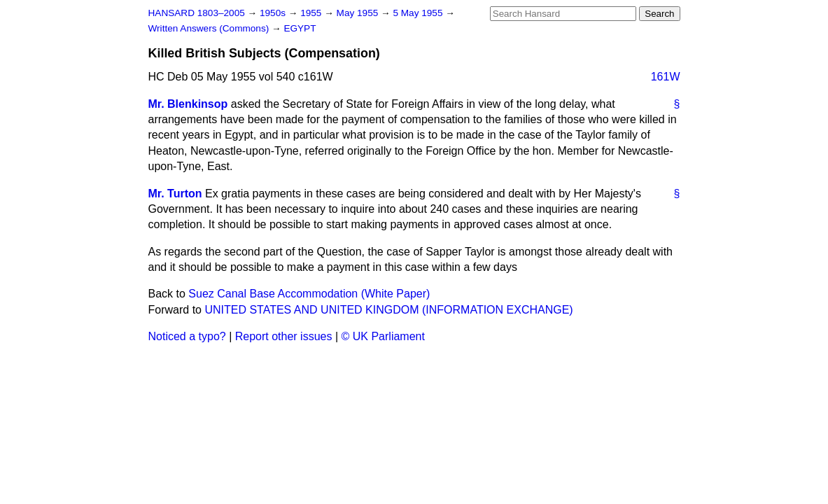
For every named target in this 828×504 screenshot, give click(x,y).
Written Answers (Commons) (210, 28)
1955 (312, 13)
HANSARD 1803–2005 (197, 13)
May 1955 (359, 13)
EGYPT (300, 28)
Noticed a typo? (187, 336)
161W (666, 77)
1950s (274, 13)
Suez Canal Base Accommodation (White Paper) (309, 294)
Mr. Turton (175, 194)
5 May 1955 (419, 13)
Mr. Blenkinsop (188, 104)
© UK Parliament (383, 336)
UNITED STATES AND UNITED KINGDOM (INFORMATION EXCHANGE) (388, 310)
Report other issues (284, 336)
